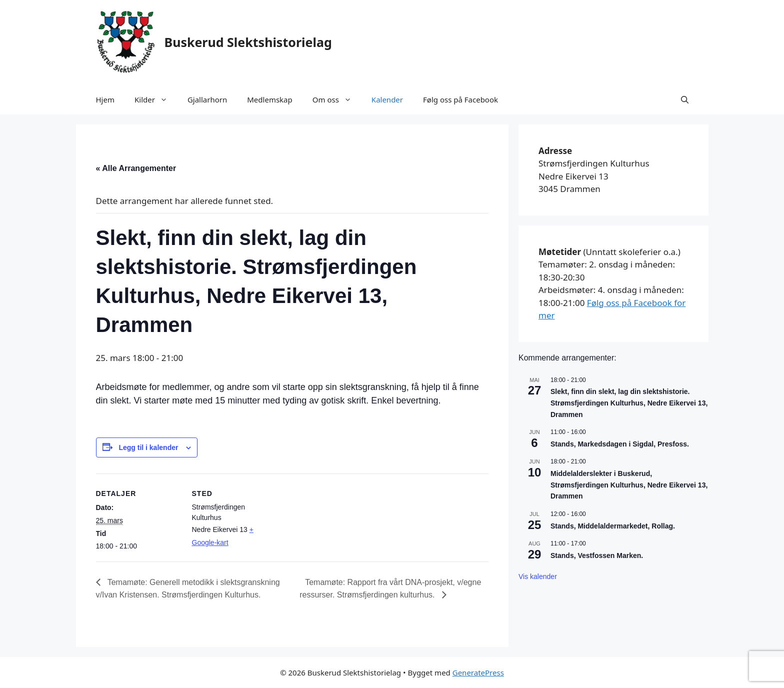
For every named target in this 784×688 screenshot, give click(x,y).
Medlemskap (269, 99)
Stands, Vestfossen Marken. (597, 555)
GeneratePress (478, 672)
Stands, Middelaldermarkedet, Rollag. (613, 526)
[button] (685, 99)
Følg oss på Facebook (460, 99)
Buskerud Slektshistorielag (248, 42)
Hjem (105, 99)
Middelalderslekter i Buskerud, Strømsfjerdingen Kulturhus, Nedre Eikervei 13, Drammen (629, 485)
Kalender (387, 99)
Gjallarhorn (207, 99)
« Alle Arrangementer (136, 168)
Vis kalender (538, 576)
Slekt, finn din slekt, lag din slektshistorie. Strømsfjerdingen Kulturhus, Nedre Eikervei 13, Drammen (629, 403)
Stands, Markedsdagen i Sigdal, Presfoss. (620, 444)
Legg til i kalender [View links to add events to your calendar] (148, 447)
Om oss (337, 99)
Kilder (156, 99)
